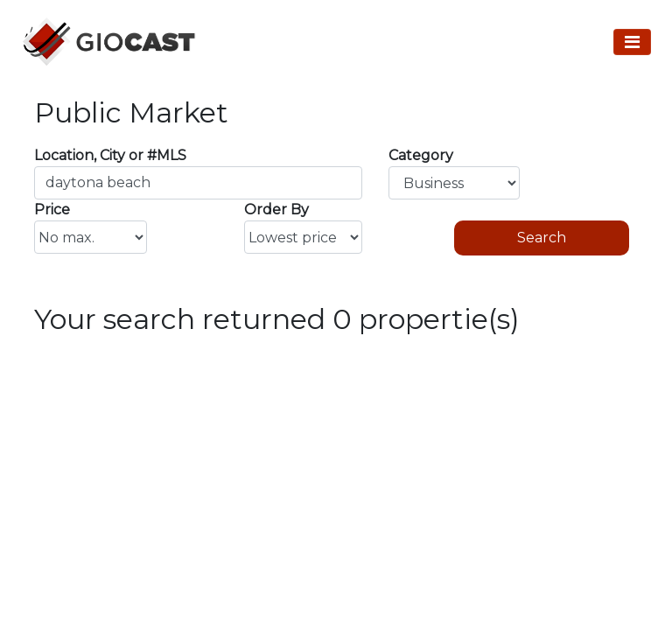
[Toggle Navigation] (632, 42)
